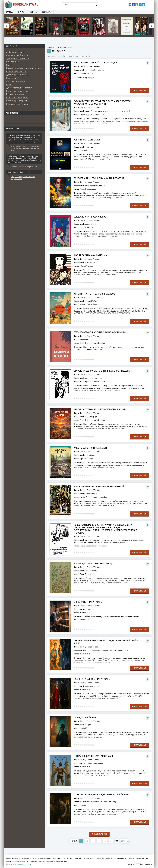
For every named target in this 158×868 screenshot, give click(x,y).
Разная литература (15, 94)
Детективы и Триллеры (17, 75)
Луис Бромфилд (87, 574)
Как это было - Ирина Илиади (90, 448)
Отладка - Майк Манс (86, 717)
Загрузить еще (100, 834)
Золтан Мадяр (86, 73)
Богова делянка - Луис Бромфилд (93, 563)
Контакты (47, 12)
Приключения (13, 62)
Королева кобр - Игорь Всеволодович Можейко (100, 486)
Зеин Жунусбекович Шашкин (93, 343)
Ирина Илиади (86, 458)
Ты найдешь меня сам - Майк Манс (93, 756)
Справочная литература (18, 97)
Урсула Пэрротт (87, 227)
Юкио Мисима (86, 266)
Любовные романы (15, 52)
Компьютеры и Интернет (18, 104)
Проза (90, 66)
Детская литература (16, 81)
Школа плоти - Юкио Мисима (90, 255)
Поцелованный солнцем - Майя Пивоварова (99, 178)
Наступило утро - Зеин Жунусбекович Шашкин (100, 409)
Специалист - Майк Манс (88, 602)
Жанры (21, 12)
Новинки (33, 12)
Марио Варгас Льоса (89, 304)
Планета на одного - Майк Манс (92, 679)
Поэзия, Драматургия (16, 101)
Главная (10, 12)
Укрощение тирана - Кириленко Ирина (26, 167)
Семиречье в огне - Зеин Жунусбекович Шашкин (101, 332)
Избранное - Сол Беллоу (87, 140)
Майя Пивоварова (88, 189)
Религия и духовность (17, 71)
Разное (97, 66)
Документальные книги (17, 58)
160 (117, 841)
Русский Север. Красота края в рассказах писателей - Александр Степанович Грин (104, 102)
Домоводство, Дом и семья (19, 88)
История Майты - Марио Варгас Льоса (95, 294)
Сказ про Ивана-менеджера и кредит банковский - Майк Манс (106, 642)
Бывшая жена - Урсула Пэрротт (91, 217)
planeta (22, 5)
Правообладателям (23, 864)
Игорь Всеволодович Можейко (94, 497)
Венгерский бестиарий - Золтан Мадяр (96, 63)
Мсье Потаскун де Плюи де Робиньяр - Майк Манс (102, 794)
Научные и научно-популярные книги (24, 68)
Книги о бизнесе (14, 78)
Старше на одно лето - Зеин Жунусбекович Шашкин (103, 371)
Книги (82, 66)
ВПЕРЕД (125, 841)
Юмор (9, 84)
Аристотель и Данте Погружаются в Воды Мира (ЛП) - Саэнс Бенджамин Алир (25, 148)
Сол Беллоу (85, 150)
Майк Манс (85, 613)
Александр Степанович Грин (93, 114)
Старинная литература (17, 91)
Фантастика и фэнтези (17, 55)
